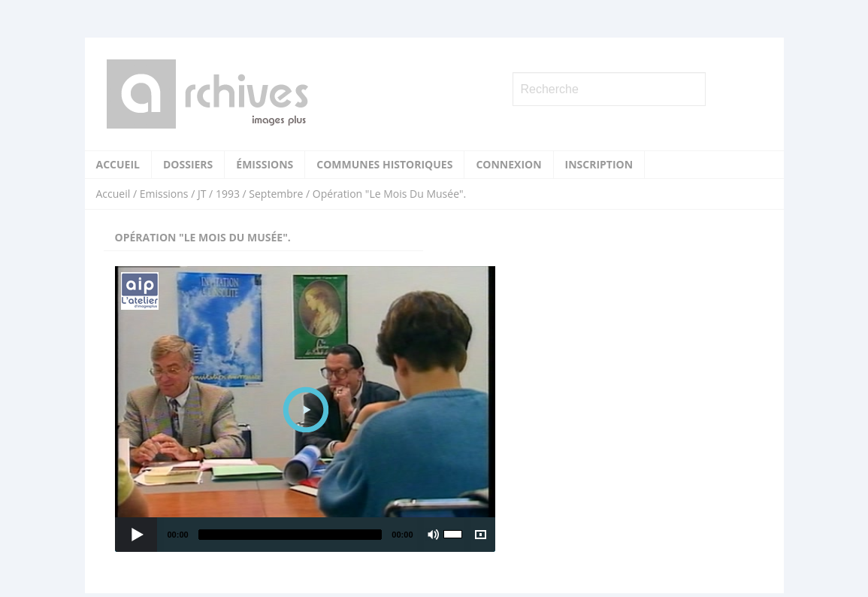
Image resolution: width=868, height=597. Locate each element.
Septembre (276, 194)
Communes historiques (384, 164)
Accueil (118, 164)
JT (202, 194)
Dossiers (188, 164)
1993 (228, 194)
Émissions (265, 164)
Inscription (599, 164)
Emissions (164, 194)
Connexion (508, 164)
